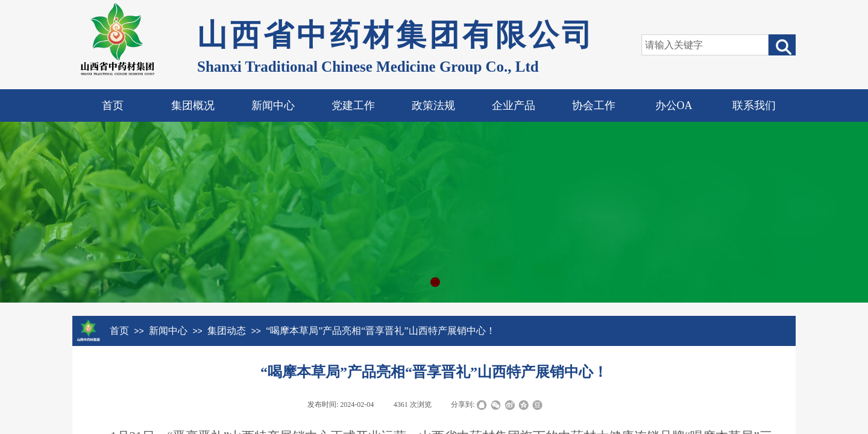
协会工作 (594, 105)
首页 (113, 105)
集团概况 (193, 105)
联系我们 (754, 105)
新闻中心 (273, 105)
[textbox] (705, 45)
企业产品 (514, 105)
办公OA (674, 105)
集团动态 (227, 331)
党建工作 (353, 105)
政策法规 (433, 105)
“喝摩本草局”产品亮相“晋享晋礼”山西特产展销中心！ (380, 331)
